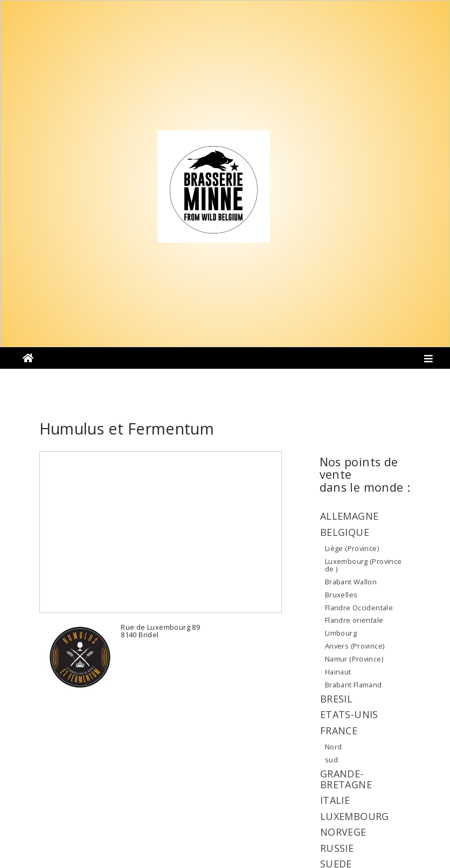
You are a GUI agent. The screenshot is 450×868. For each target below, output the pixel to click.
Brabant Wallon (351, 582)
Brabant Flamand (354, 685)
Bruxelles (341, 595)
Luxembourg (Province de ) (364, 565)
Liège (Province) (352, 548)
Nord (334, 747)
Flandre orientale (354, 620)
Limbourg (341, 633)
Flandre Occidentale (359, 608)
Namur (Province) (354, 659)
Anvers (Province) (355, 646)
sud (331, 760)
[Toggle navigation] (429, 361)
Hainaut (338, 672)
